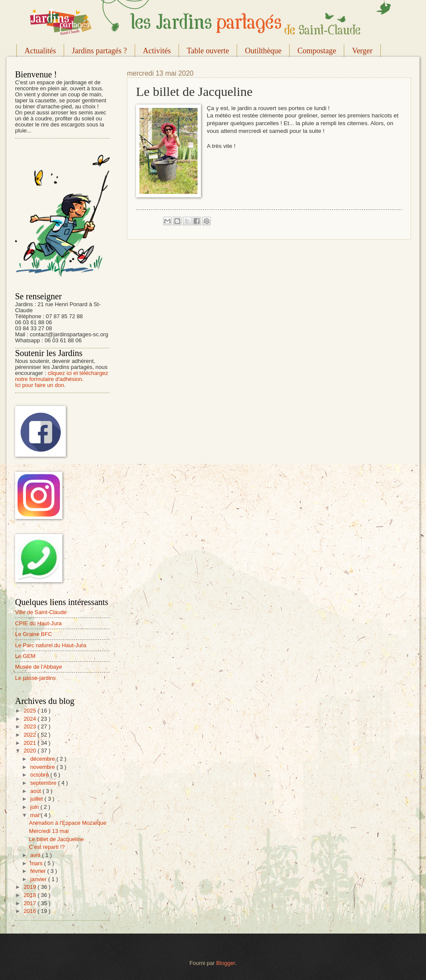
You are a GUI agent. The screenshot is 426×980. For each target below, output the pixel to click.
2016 (31, 911)
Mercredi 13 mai (49, 831)
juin (35, 807)
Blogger (226, 963)
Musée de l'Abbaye (39, 667)
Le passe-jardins (35, 678)
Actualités (40, 51)
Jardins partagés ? (99, 51)
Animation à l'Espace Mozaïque (68, 823)
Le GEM (25, 656)
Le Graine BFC (34, 634)
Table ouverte (208, 51)
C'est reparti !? (47, 847)
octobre (40, 775)
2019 (31, 887)
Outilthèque (263, 51)
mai (35, 815)
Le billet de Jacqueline (56, 839)
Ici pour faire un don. (40, 385)
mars (37, 863)
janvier (39, 879)
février (39, 871)
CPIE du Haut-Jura (38, 623)
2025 (31, 711)
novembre (43, 767)
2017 (31, 903)
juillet (37, 799)
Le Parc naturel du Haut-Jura (51, 645)
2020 (31, 751)
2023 (31, 727)
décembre (43, 759)
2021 (31, 743)
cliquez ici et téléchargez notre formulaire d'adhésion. (62, 376)
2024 (31, 719)
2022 (31, 735)
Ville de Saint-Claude (41, 612)
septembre (44, 783)
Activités (157, 51)
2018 (31, 895)
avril (36, 855)
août (36, 791)
